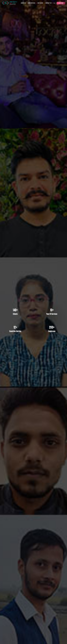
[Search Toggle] (54, 3)
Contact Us (48, 3)
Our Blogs (40, 3)
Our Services (32, 3)
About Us (23, 3)
